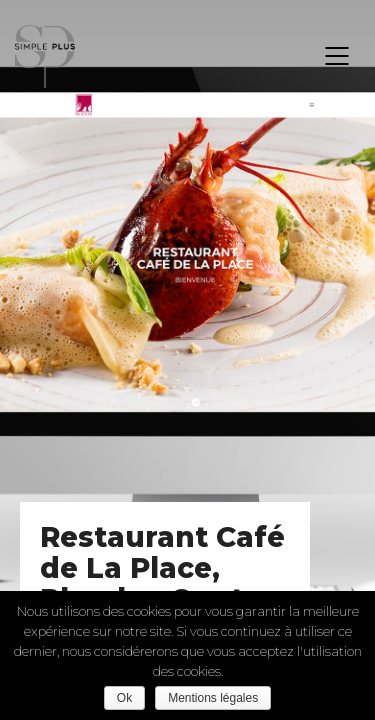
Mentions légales (213, 698)
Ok (124, 698)
